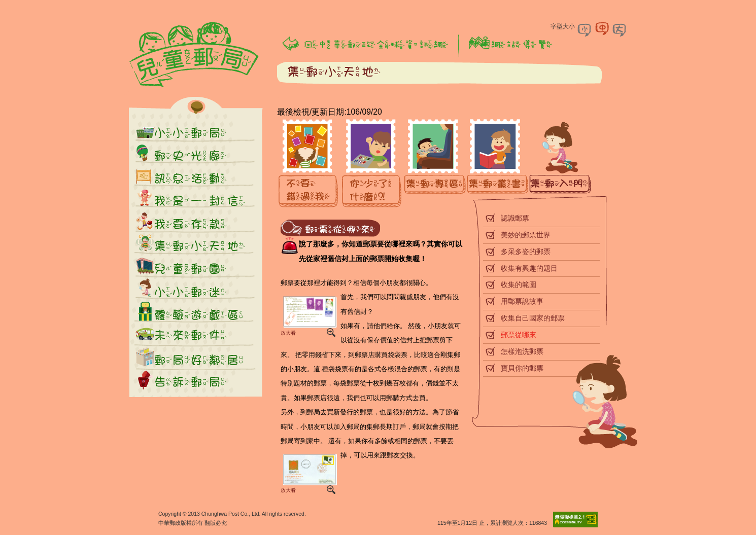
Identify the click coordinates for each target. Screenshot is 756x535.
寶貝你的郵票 (522, 368)
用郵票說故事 (522, 301)
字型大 (620, 29)
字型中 (602, 29)
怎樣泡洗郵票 (522, 351)
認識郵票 (515, 218)
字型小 (585, 29)
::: (127, 5)
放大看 (308, 315)
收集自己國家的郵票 (533, 318)
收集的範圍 (519, 284)
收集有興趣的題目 (529, 268)
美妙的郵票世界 (526, 235)
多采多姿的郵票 (526, 252)
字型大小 (563, 26)
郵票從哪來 (519, 335)
